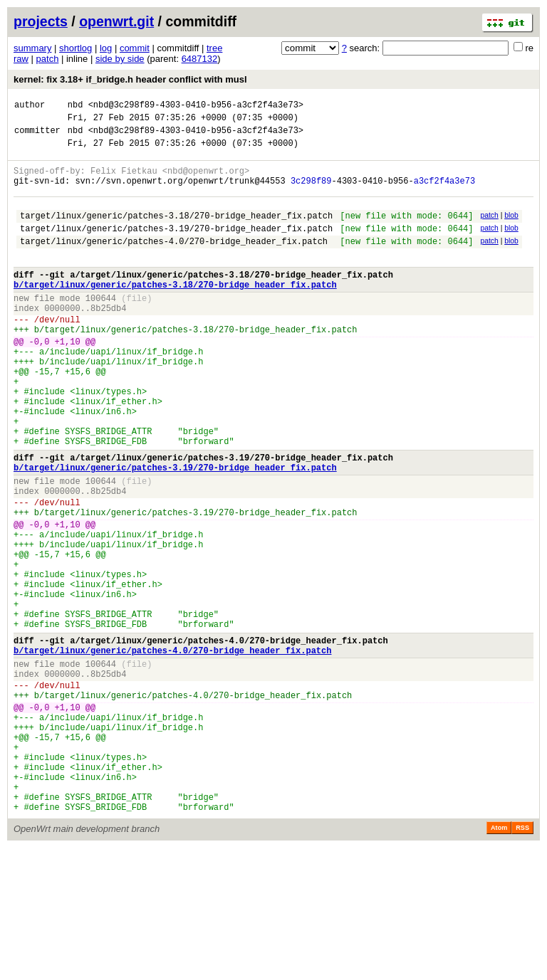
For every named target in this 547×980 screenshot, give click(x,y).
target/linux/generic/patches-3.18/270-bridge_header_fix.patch (176, 232)
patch (48, 59)
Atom (499, 960)
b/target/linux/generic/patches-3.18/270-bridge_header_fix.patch (175, 312)
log (106, 48)
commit (135, 48)
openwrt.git (116, 21)
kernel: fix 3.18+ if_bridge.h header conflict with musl (130, 79)
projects (41, 21)
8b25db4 (108, 340)
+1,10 (68, 380)
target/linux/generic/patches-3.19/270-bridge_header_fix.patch (176, 247)
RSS (522, 960)
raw (21, 59)
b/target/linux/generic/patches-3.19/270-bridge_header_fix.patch (175, 531)
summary (32, 48)
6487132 (200, 59)
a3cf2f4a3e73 (444, 193)
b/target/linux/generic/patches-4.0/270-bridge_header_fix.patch (172, 750)
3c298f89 (311, 193)
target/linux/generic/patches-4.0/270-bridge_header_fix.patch (174, 262)
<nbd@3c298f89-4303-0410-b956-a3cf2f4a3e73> (196, 106)
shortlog (75, 48)
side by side (120, 59)
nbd (75, 106)
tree (214, 48)
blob (511, 230)
